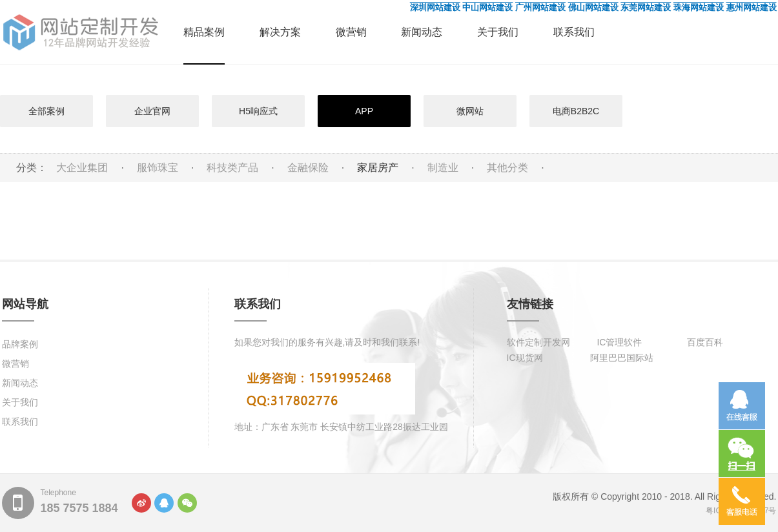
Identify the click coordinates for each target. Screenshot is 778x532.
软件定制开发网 (538, 342)
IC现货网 (525, 358)
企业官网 (152, 111)
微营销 (351, 32)
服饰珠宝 (158, 168)
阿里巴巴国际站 (622, 358)
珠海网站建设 (699, 7)
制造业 (443, 168)
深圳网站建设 (435, 7)
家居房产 (378, 168)
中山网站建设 (487, 7)
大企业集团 (82, 168)
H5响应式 (258, 111)
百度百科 (705, 342)
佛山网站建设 (593, 7)
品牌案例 (20, 344)
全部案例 (46, 111)
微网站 (470, 111)
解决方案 (280, 32)
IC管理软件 (619, 342)
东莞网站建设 (646, 7)
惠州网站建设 (752, 7)
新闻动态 (422, 32)
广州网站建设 (540, 7)
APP (364, 111)
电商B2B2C (576, 111)
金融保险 (308, 168)
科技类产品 (232, 168)
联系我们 (574, 32)
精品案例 (204, 32)
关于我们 (498, 32)
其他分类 (507, 168)
